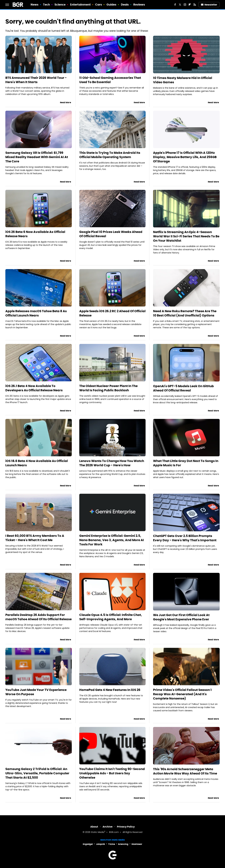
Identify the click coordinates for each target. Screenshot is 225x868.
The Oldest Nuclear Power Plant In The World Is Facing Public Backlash (108, 388)
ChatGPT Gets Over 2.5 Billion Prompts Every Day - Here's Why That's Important (185, 538)
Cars (99, 5)
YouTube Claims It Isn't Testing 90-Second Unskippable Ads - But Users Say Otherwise (112, 773)
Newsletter (209, 5)
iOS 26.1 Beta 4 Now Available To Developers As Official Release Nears (34, 388)
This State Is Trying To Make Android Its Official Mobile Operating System (110, 155)
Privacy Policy (126, 827)
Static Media (98, 832)
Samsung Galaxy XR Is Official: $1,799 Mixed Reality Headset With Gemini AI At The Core (37, 157)
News (35, 5)
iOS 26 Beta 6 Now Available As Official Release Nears (35, 234)
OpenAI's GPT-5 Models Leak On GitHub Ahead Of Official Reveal (183, 388)
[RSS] (195, 5)
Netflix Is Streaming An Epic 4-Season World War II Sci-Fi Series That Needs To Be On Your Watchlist (186, 236)
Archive (108, 827)
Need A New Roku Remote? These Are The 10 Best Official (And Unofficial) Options (185, 313)
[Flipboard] (190, 5)
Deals (125, 5)
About (94, 827)
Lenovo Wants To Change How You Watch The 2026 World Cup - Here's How (112, 463)
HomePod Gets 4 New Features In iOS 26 (110, 690)
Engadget (88, 844)
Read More (66, 103)
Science (60, 5)
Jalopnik (100, 844)
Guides (112, 5)
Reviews (139, 5)
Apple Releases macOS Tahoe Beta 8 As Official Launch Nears (36, 313)
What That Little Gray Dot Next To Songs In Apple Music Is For (186, 463)
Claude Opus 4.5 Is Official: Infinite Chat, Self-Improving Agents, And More (111, 617)
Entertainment (80, 5)
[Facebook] (175, 5)
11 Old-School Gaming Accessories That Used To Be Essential (110, 80)
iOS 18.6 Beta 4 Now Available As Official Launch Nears (37, 463)
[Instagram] (185, 5)
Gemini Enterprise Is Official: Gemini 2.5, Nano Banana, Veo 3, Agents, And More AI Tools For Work (112, 540)
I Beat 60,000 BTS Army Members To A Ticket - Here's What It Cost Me (35, 538)
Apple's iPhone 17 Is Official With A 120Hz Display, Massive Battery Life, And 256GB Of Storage (185, 157)
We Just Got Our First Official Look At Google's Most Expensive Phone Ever (181, 617)
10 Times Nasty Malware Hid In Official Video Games (183, 80)
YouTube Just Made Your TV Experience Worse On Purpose (36, 692)
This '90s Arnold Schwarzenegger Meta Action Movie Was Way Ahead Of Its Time (185, 771)
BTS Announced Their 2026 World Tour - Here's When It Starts (36, 80)
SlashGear (137, 844)
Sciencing (123, 844)
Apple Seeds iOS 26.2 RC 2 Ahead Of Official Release (112, 313)
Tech (46, 5)
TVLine (112, 844)
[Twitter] (180, 5)
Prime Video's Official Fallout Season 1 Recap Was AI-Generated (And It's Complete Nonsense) (182, 694)
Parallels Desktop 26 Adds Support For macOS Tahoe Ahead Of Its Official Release (38, 617)
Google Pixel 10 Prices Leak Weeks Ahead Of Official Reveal (111, 234)
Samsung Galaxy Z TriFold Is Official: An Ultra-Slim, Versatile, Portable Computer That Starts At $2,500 (37, 773)
